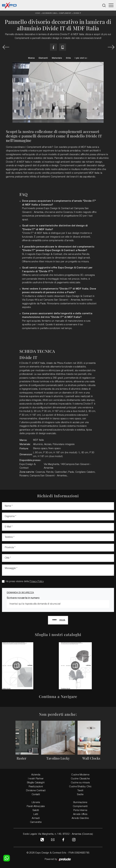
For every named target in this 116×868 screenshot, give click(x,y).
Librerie (36, 802)
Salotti (36, 810)
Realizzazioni (36, 787)
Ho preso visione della (25, 582)
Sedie (80, 795)
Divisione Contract (36, 791)
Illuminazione (80, 802)
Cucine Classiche (80, 779)
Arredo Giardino (80, 818)
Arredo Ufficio (80, 814)
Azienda (36, 775)
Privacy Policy (37, 582)
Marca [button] (31, 58)
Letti (36, 814)
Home (38, 13)
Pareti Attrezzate (36, 806)
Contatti (36, 795)
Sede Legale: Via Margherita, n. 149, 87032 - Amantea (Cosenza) (58, 834)
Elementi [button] (43, 58)
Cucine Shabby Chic (80, 787)
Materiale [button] (57, 58)
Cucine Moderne (80, 775)
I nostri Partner (36, 779)
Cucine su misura (80, 783)
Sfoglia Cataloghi (36, 783)
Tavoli (80, 791)
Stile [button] (68, 58)
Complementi (65, 13)
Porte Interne (80, 810)
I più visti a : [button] (81, 58)
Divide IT (77, 13)
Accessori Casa (50, 13)
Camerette (36, 822)
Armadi (36, 818)
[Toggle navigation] (111, 5)
